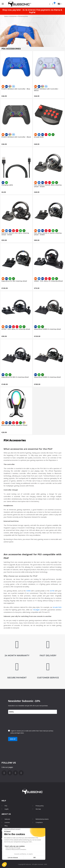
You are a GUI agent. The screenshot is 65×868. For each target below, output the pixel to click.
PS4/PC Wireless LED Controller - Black (16, 137)
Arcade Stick (39, 137)
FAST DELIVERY (48, 656)
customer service (48, 678)
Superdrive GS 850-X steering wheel (15, 377)
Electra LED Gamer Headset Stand (14, 425)
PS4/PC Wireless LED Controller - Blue (16, 89)
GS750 (52, 591)
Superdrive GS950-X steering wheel (47, 377)
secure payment (17, 678)
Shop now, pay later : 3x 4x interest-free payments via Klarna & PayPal (32, 11)
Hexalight (36, 610)
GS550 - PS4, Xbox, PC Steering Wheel (48, 281)
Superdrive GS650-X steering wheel (47, 329)
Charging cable (7, 185)
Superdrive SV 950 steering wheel (14, 281)
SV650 (28, 591)
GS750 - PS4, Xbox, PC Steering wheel (16, 329)
